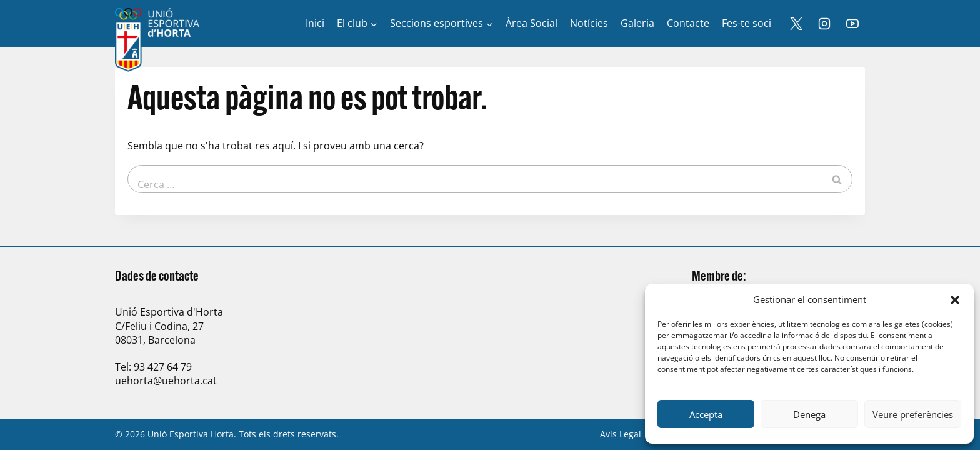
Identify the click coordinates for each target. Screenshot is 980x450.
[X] (796, 24)
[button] (955, 300)
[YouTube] (852, 24)
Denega (809, 414)
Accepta (706, 414)
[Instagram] (824, 24)
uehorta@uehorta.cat (166, 381)
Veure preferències (913, 414)
